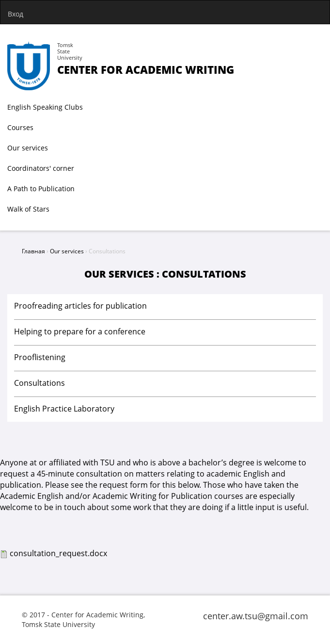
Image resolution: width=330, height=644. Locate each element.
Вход (16, 14)
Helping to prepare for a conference (80, 331)
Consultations (39, 383)
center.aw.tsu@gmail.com (256, 616)
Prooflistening (40, 357)
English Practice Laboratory (64, 409)
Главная (33, 251)
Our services (67, 251)
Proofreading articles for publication (80, 306)
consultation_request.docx (58, 553)
